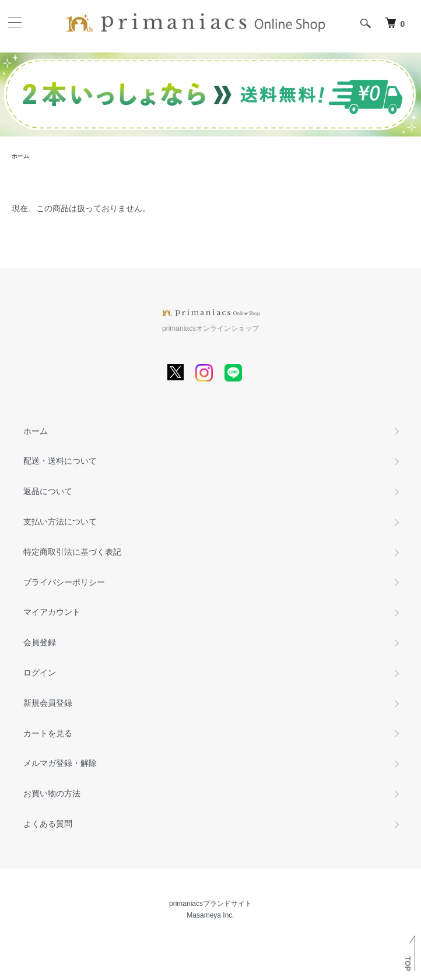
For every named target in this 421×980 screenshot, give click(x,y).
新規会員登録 (48, 703)
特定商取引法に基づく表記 (72, 552)
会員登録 (40, 642)
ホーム (20, 156)
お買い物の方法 (52, 793)
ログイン (40, 673)
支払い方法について (60, 521)
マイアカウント (52, 612)
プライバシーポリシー (64, 582)
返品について (48, 491)
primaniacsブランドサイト (210, 904)
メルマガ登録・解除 (60, 763)
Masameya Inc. (210, 915)
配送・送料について (60, 461)
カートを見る (48, 733)
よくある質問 (48, 824)
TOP (408, 964)
